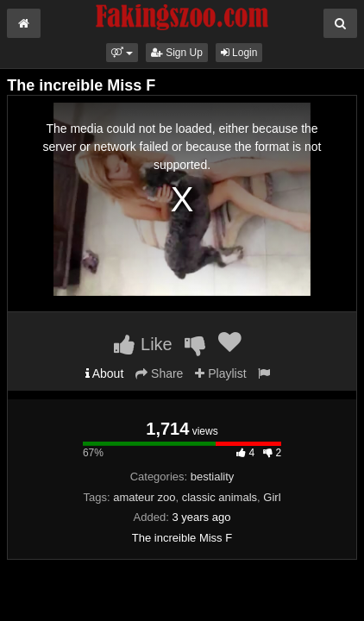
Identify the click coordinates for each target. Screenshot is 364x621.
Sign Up (177, 53)
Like (143, 344)
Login (239, 53)
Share (159, 373)
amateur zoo (144, 497)
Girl (272, 497)
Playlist (220, 373)
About (105, 373)
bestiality (213, 477)
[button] (122, 53)
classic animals (220, 497)
